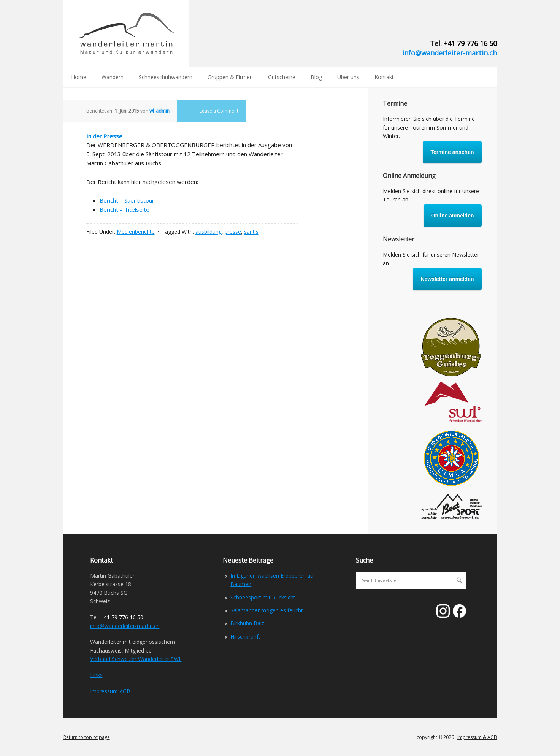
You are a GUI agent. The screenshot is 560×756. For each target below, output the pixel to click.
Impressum (104, 691)
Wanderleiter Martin (126, 33)
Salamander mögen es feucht (267, 610)
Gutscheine (282, 77)
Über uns (348, 77)
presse (233, 232)
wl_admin (159, 111)
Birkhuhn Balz (247, 623)
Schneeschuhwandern (166, 77)
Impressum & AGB (477, 737)
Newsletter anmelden (447, 279)
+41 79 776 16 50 (470, 43)
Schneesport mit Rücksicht (263, 597)
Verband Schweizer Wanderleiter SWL (136, 659)
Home (79, 77)
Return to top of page (87, 737)
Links (96, 675)
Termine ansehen (452, 152)
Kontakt (384, 77)
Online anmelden (453, 216)
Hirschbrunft (245, 636)
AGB (125, 691)
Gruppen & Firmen (230, 77)
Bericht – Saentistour (127, 200)
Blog (316, 77)
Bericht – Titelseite (125, 209)
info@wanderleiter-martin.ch (450, 53)
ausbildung (209, 232)
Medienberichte (136, 232)
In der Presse (104, 136)
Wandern (113, 77)
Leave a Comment (219, 111)
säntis (251, 232)
